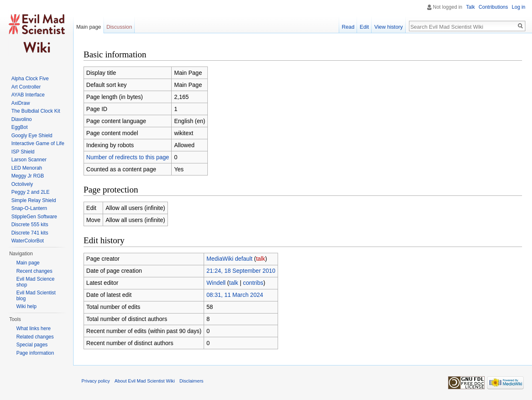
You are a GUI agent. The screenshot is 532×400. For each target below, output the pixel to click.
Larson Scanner (29, 160)
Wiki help (26, 306)
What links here (33, 328)
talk (261, 259)
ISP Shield (23, 152)
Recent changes (34, 271)
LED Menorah (27, 168)
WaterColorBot (27, 241)
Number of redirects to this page (128, 157)
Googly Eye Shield (32, 136)
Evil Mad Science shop (35, 282)
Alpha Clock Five (30, 79)
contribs (253, 283)
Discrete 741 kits (30, 233)
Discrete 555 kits (30, 225)
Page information (35, 353)
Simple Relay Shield (33, 200)
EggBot (19, 127)
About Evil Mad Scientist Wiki (145, 381)
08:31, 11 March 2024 (235, 295)
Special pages (32, 345)
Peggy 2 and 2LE (30, 192)
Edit (365, 27)
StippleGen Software (34, 217)
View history (388, 27)
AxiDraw (21, 103)
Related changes (35, 337)
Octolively (22, 184)
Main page (89, 27)
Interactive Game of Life (38, 143)
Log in (518, 7)
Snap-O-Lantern (29, 208)
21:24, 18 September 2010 (241, 271)
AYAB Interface (28, 95)
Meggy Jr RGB (28, 176)
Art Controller (26, 87)
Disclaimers (192, 381)
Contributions (494, 7)
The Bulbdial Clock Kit (36, 111)
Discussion (119, 27)
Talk (470, 7)
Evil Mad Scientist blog (36, 296)
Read (348, 27)
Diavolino (21, 119)
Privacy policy (96, 381)
